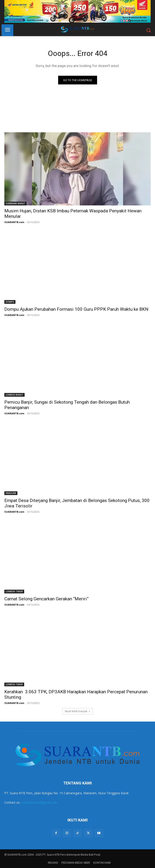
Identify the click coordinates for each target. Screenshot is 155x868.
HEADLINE (11, 493)
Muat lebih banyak (78, 711)
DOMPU (10, 302)
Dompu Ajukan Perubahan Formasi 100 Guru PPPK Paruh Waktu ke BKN (76, 309)
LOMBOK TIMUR (14, 591)
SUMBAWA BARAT (15, 203)
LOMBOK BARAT (14, 395)
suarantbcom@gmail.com (39, 802)
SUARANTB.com (14, 222)
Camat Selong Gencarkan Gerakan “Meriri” (46, 599)
